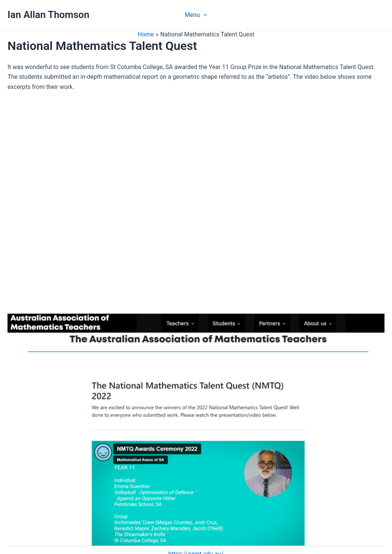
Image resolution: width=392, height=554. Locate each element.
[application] (204, 15)
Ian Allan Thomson (48, 15)
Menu (196, 15)
